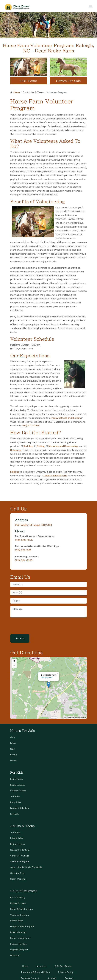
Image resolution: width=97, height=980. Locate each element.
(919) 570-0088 (31, 426)
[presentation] (33, 626)
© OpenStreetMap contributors (75, 718)
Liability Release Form (55, 476)
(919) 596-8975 (24, 540)
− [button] (14, 666)
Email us (15, 472)
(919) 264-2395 (24, 560)
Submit (20, 638)
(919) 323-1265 (23, 550)
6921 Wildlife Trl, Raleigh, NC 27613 (33, 525)
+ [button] (14, 661)
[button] (91, 7)
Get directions (47, 677)
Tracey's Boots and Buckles (66, 418)
